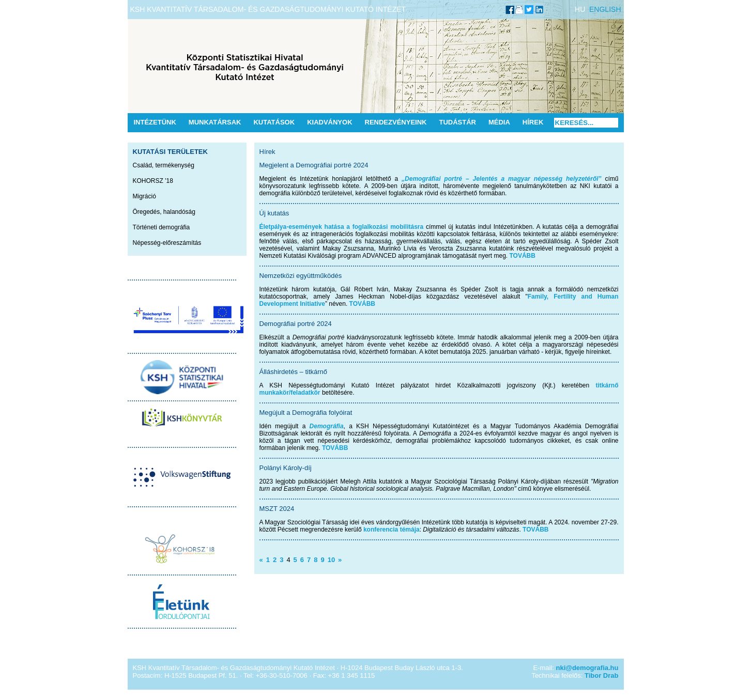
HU (580, 9)
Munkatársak (215, 122)
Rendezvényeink (396, 122)
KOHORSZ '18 (153, 181)
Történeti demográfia (162, 227)
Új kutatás (274, 213)
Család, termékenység (164, 165)
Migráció (144, 196)
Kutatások (274, 122)
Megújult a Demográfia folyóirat (306, 413)
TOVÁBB (523, 256)
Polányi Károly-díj (286, 468)
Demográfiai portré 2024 (296, 324)
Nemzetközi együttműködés (301, 276)
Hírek (533, 122)
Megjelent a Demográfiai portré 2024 (314, 165)
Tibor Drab (602, 675)
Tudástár (457, 122)
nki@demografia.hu (587, 668)
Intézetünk (155, 122)
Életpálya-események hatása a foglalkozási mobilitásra (342, 227)
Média (499, 122)
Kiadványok (329, 122)
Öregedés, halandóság (164, 212)
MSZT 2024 (277, 509)
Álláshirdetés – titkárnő (294, 372)
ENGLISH (605, 9)
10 (331, 560)
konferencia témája (392, 530)
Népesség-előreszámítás (167, 243)
